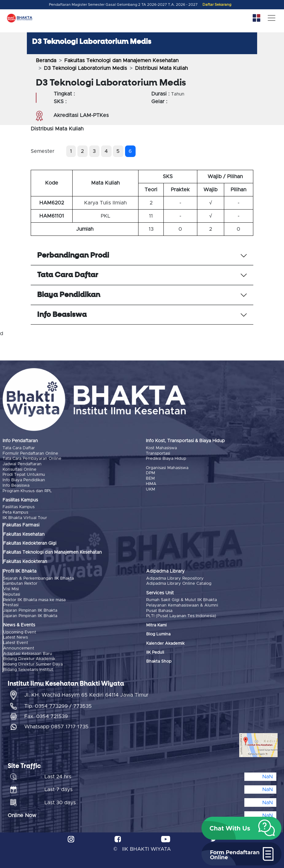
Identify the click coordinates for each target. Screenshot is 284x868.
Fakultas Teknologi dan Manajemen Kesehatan (121, 61)
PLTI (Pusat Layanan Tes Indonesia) (181, 615)
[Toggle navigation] (272, 18)
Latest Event (16, 641)
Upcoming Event (20, 630)
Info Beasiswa (16, 485)
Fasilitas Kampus (19, 506)
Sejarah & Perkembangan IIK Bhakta (39, 577)
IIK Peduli (155, 651)
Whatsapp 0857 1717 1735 (56, 724)
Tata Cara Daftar (19, 448)
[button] (241, 828)
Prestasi (11, 603)
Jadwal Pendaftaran (22, 464)
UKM (150, 489)
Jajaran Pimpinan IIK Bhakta (30, 609)
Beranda (46, 61)
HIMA (151, 483)
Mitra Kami (156, 624)
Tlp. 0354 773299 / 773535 (58, 704)
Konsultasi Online (20, 469)
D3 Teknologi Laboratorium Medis (85, 68)
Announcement (19, 646)
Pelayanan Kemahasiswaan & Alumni (182, 604)
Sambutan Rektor (20, 583)
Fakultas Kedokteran (25, 560)
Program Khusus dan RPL (27, 490)
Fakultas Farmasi (21, 524)
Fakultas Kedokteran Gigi (30, 542)
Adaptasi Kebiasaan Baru (28, 651)
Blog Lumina (158, 633)
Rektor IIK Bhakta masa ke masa (34, 598)
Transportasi (158, 453)
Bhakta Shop (159, 660)
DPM (150, 473)
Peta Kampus (15, 512)
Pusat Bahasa (159, 609)
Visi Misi (11, 588)
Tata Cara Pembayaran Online (32, 459)
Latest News (16, 636)
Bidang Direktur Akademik (29, 657)
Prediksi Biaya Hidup (166, 459)
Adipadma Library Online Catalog (179, 583)
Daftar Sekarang (217, 5)
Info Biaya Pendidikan (24, 479)
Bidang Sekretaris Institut (28, 667)
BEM (150, 478)
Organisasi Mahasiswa (167, 468)
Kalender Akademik (165, 642)
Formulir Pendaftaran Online (30, 453)
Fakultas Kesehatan (24, 533)
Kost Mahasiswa (161, 448)
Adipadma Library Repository (175, 577)
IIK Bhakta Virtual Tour (25, 517)
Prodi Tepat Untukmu (24, 474)
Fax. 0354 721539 (46, 714)
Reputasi (12, 593)
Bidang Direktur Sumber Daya (33, 662)
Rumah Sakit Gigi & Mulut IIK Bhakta (181, 599)
